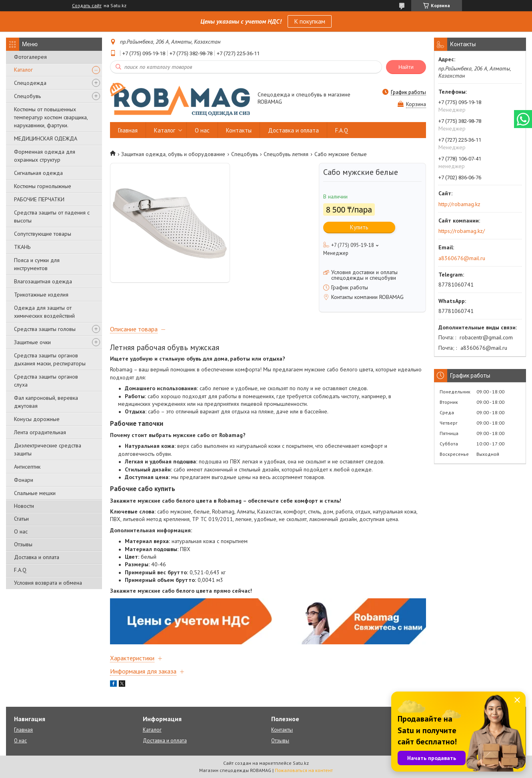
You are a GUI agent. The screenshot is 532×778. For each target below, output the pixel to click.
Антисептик (27, 467)
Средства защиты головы (45, 329)
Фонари (24, 480)
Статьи (21, 519)
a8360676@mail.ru (462, 258)
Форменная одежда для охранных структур (45, 156)
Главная (128, 130)
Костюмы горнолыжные (43, 186)
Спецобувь (27, 96)
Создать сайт (87, 6)
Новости (24, 506)
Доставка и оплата (37, 557)
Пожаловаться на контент (304, 770)
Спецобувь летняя (286, 154)
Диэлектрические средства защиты (48, 449)
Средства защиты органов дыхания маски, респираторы (50, 359)
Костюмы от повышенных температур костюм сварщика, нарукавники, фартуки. (51, 117)
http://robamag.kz (459, 204)
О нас (21, 531)
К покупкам (310, 21)
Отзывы (23, 544)
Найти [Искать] (406, 67)
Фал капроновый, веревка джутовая (46, 402)
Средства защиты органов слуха (46, 381)
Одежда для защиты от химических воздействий (44, 312)
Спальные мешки (35, 493)
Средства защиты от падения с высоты (52, 217)
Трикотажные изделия (41, 295)
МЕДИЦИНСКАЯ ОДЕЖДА (46, 138)
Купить (359, 227)
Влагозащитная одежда (43, 281)
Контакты (239, 130)
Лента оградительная (40, 432)
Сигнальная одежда (38, 173)
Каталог (23, 70)
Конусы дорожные (37, 419)
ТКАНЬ (22, 247)
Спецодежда (30, 83)
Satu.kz (301, 763)
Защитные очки (32, 342)
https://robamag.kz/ (462, 231)
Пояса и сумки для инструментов (37, 264)
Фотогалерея (30, 57)
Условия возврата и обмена (48, 583)
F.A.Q (20, 570)
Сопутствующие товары (43, 234)
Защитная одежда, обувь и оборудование (173, 154)
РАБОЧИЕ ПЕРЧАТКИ (39, 199)
